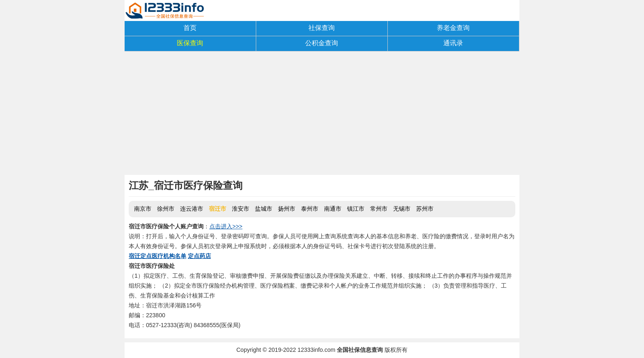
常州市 (379, 209)
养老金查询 (453, 28)
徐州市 (166, 209)
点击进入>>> (226, 226)
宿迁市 (218, 209)
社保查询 (322, 28)
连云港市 (192, 209)
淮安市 (241, 209)
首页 (190, 28)
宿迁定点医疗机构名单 (158, 256)
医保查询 (190, 43)
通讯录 (453, 43)
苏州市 (425, 209)
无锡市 (402, 209)
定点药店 (199, 256)
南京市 (143, 209)
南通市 (333, 209)
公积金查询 (322, 43)
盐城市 (264, 209)
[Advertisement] (322, 113)
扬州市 (287, 209)
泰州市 (310, 209)
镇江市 (356, 209)
